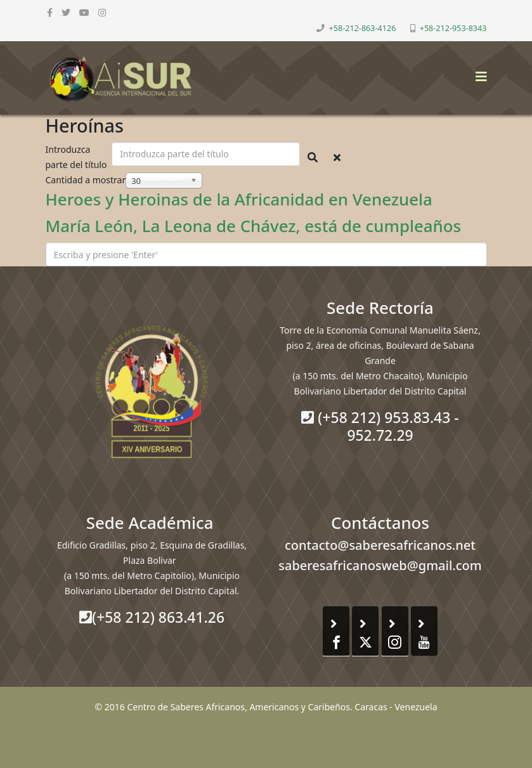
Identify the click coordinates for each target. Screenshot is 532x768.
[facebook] (50, 12)
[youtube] (84, 12)
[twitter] (66, 12)
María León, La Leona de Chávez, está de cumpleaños (254, 226)
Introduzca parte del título (78, 157)
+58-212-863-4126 (363, 28)
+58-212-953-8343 (453, 28)
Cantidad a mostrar (86, 180)
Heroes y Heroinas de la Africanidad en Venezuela (239, 199)
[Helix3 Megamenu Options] (478, 73)
